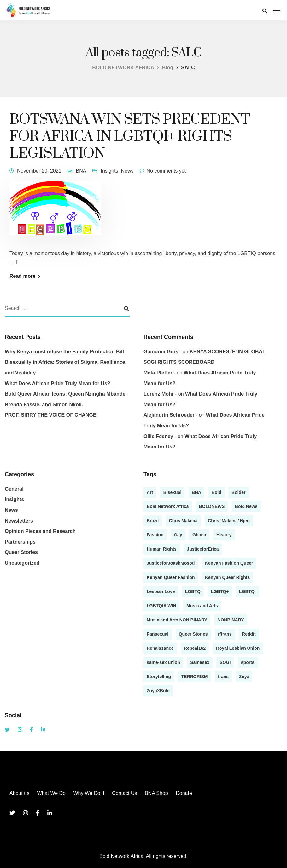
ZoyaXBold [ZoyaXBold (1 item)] (158, 691)
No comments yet (166, 171)
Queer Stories (21, 552)
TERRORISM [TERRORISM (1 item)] (194, 677)
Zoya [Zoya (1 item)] (244, 677)
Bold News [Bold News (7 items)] (246, 506)
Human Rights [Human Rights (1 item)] (162, 549)
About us (19, 793)
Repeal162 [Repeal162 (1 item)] (195, 648)
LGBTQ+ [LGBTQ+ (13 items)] (220, 591)
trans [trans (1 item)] (223, 677)
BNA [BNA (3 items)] (196, 492)
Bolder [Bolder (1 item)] (238, 492)
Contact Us (124, 793)
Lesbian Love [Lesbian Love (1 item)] (161, 591)
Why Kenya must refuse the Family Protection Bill (64, 352)
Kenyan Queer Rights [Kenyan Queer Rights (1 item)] (227, 577)
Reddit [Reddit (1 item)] (249, 634)
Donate (184, 793)
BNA (81, 171)
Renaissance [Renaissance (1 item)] (160, 648)
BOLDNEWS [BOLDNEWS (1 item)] (212, 506)
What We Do (51, 793)
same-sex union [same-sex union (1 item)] (163, 662)
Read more (23, 276)
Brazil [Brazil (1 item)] (153, 521)
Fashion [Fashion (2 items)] (155, 535)
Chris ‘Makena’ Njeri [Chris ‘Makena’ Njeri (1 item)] (229, 521)
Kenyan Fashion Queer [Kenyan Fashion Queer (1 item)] (229, 563)
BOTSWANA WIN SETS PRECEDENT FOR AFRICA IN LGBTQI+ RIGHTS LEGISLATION (130, 137)
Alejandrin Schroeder (169, 415)
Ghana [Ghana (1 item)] (199, 535)
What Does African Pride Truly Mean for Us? (58, 383)
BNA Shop (156, 793)
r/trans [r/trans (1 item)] (225, 634)
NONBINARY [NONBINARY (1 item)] (231, 620)
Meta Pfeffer (158, 373)
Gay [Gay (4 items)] (178, 535)
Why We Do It (89, 793)
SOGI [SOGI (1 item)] (225, 662)
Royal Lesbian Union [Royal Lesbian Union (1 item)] (238, 648)
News (127, 171)
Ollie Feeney (158, 436)
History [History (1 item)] (224, 535)
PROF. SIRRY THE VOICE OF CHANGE (51, 415)
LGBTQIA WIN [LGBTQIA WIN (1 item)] (161, 606)
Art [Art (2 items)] (150, 492)
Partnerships (20, 542)
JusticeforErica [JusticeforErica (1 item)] (203, 549)
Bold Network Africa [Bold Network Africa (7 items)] (168, 506)
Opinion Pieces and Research (40, 531)
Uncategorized (22, 563)
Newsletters (19, 521)
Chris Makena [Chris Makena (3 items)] (183, 521)
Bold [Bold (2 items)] (217, 492)
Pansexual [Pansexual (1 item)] (158, 634)
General (14, 489)
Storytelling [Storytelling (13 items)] (159, 677)
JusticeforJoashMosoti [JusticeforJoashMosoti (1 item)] (171, 563)
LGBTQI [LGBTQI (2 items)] (247, 591)
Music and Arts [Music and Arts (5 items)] (202, 606)
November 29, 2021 (39, 171)
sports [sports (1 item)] (248, 662)
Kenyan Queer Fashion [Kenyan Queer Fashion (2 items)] (171, 577)
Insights (109, 171)
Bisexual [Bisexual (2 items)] (173, 492)
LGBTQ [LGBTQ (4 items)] (193, 591)
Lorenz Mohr (159, 394)
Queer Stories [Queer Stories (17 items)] (193, 634)
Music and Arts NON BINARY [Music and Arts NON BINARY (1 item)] (177, 620)
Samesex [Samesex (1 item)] (200, 662)
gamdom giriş (161, 352)
